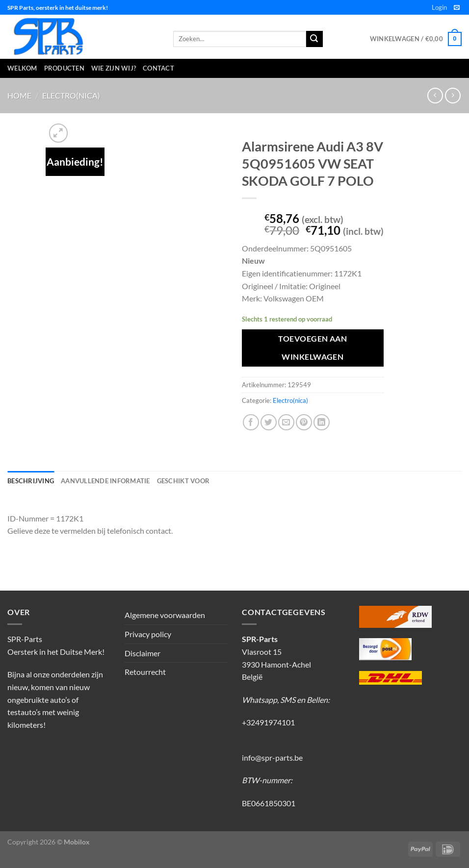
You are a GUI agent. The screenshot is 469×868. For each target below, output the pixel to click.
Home (19, 95)
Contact (158, 68)
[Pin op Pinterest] (304, 422)
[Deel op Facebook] (251, 422)
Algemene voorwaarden (165, 615)
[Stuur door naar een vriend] (286, 422)
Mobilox (77, 842)
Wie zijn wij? (114, 68)
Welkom (22, 68)
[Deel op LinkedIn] (322, 422)
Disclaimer (143, 653)
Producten (64, 68)
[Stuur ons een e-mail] (457, 8)
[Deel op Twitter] (269, 422)
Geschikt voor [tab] (183, 481)
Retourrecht (145, 672)
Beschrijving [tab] (31, 481)
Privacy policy (148, 634)
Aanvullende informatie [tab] (105, 481)
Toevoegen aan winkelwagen (313, 348)
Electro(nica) (71, 95)
